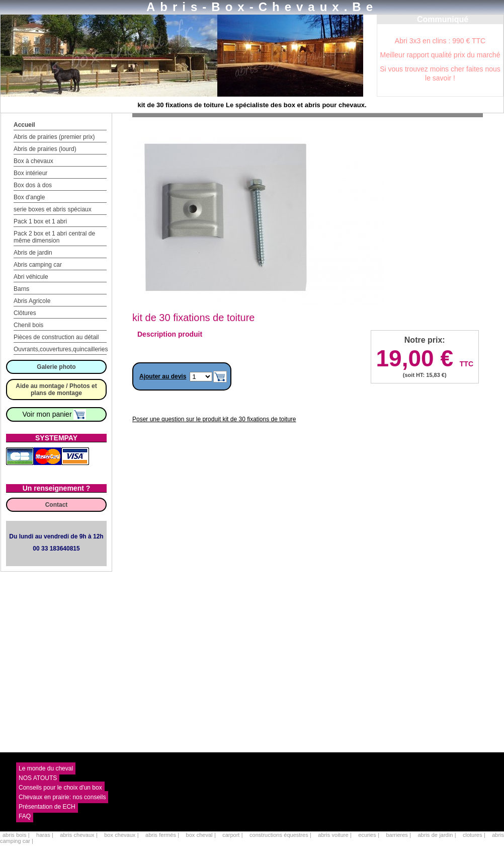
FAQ (25, 816)
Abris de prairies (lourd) (45, 149)
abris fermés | (163, 835)
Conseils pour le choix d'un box (60, 788)
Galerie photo (56, 367)
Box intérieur (30, 173)
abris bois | (17, 835)
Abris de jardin (33, 253)
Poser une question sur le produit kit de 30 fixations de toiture (214, 419)
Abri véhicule (31, 277)
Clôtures (25, 313)
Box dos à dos (33, 185)
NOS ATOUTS (38, 778)
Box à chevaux (33, 161)
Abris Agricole (32, 301)
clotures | (475, 835)
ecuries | (369, 835)
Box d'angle (29, 197)
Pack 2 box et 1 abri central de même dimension (54, 237)
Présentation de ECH (47, 807)
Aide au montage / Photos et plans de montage (56, 390)
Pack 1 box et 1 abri (40, 221)
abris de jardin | (437, 835)
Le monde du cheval (46, 768)
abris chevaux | (79, 835)
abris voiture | (335, 835)
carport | (233, 835)
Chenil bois (28, 325)
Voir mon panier (55, 414)
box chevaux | (122, 835)
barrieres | (399, 835)
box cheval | (202, 835)
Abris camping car (38, 265)
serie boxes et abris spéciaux (53, 209)
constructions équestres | (281, 835)
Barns (21, 289)
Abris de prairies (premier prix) (54, 137)
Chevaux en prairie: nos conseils (62, 797)
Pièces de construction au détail (56, 337)
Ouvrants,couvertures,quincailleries (61, 349)
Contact (57, 505)
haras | (46, 835)
